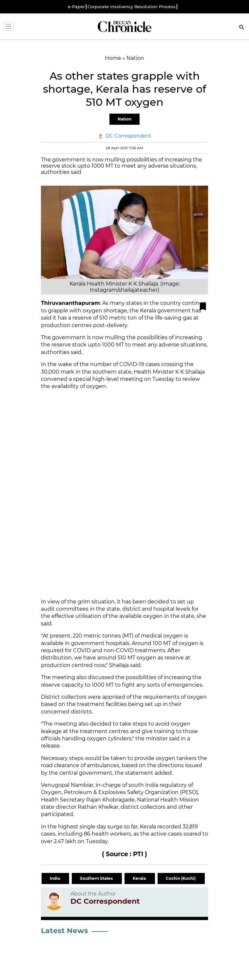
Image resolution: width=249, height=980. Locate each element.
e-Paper (76, 7)
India (55, 878)
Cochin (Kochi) (181, 878)
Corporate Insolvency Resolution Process (132, 7)
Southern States (97, 878)
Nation (125, 119)
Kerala (140, 878)
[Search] (242, 28)
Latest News (65, 931)
